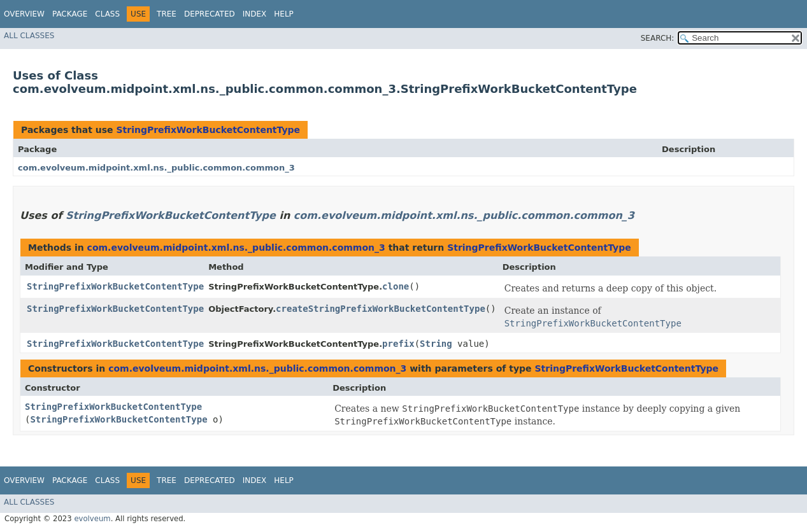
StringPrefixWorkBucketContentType (208, 130)
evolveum (92, 519)
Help (284, 14)
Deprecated (210, 14)
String (436, 344)
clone (396, 286)
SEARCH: (658, 38)
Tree (167, 14)
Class (107, 14)
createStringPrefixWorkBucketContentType (381, 309)
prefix (398, 344)
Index (255, 14)
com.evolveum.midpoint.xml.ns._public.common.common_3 (156, 168)
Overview (24, 14)
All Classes (29, 36)
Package (70, 14)
